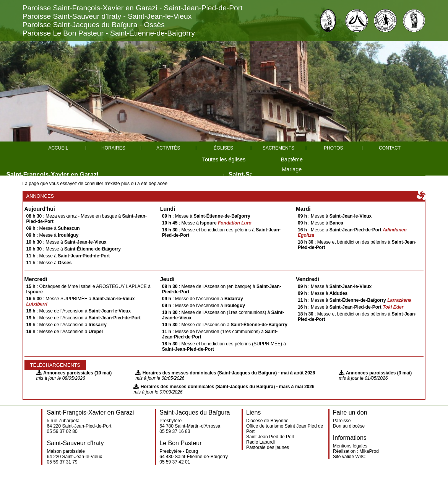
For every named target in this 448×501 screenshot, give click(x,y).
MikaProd (369, 451)
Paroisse (342, 421)
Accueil (58, 148)
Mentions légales (350, 446)
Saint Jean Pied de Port (270, 437)
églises (223, 148)
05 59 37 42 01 (175, 462)
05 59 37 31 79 (62, 462)
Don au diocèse (349, 426)
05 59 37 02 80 (62, 431)
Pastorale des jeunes (268, 447)
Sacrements (278, 148)
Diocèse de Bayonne (267, 421)
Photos (333, 148)
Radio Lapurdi (261, 442)
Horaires (113, 148)
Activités (168, 148)
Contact (390, 148)
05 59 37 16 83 (175, 431)
